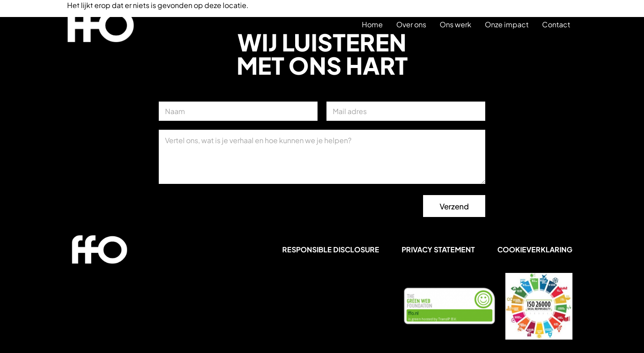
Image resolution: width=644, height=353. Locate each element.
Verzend (454, 206)
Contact (556, 24)
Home (372, 24)
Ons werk (455, 24)
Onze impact (507, 24)
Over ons (411, 24)
